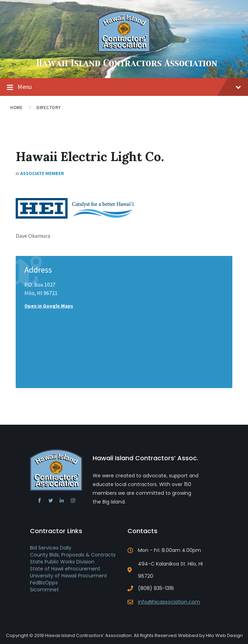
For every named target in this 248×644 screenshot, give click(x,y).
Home (17, 108)
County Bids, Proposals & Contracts (73, 555)
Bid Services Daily (51, 548)
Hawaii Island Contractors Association (127, 63)
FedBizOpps (44, 583)
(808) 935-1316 (156, 588)
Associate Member (42, 173)
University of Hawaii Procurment (69, 576)
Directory (49, 108)
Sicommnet (44, 590)
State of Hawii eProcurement (65, 569)
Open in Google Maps (49, 306)
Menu (129, 87)
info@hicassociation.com (169, 602)
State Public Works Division (62, 562)
